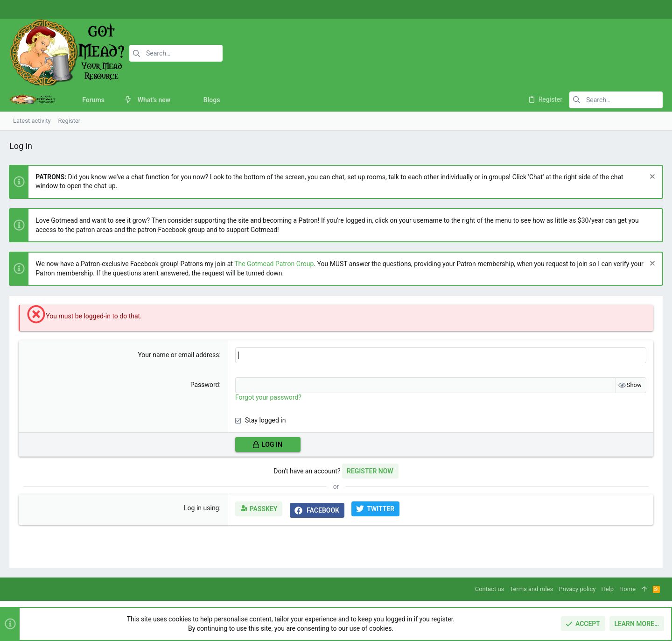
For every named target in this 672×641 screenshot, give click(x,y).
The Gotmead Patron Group (274, 264)
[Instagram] (637, 10)
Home (627, 589)
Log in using (201, 508)
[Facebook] (623, 10)
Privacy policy (577, 589)
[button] (112, 100)
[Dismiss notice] (651, 178)
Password (205, 385)
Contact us (490, 589)
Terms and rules (531, 589)
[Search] (176, 53)
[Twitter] (651, 10)
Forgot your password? (268, 397)
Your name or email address (179, 355)
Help (607, 589)
